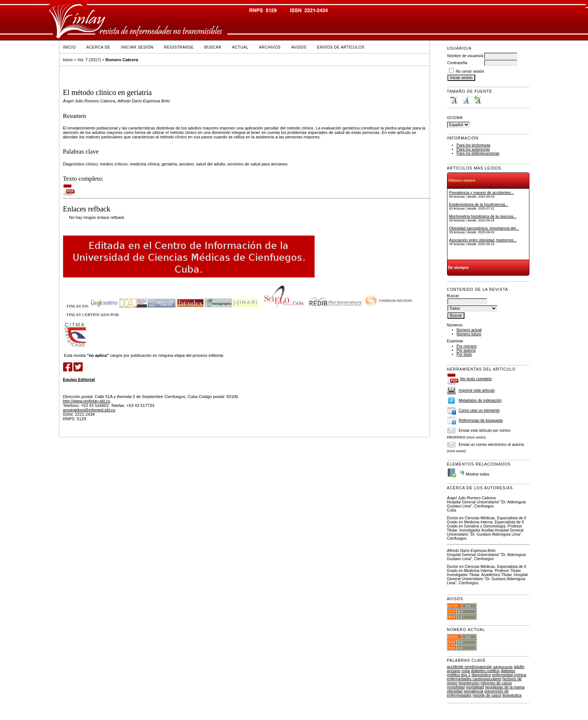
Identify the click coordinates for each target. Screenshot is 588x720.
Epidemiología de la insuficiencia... (479, 205)
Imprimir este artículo (477, 390)
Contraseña (457, 63)
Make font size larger (477, 100)
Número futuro (469, 334)
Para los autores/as (473, 149)
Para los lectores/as (474, 145)
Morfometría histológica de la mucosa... (483, 216)
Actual (240, 47)
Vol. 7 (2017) (89, 60)
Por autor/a (466, 350)
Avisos (299, 47)
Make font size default (466, 100)
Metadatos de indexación (480, 400)
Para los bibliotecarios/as (478, 153)
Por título (464, 354)
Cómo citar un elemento (479, 410)
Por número (467, 346)
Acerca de (98, 47)
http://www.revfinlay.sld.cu (87, 401)
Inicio (70, 47)
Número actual (469, 330)
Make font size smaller (454, 100)
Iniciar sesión (137, 47)
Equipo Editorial (79, 379)
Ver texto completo (476, 379)
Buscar (213, 47)
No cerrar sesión (470, 71)
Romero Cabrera (122, 60)
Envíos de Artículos (341, 47)
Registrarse (179, 47)
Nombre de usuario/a (465, 56)
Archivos (270, 47)
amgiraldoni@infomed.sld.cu (89, 410)
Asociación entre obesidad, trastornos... (483, 240)
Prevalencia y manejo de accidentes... (482, 193)
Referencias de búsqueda (481, 420)
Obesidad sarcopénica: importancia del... (484, 228)
